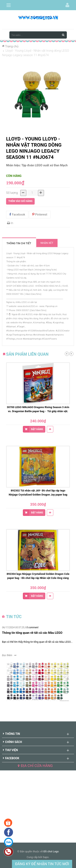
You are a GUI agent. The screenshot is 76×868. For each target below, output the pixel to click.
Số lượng (12, 193)
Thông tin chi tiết (19, 243)
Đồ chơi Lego (51, 851)
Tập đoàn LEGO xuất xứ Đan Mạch (45, 165)
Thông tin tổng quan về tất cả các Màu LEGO (32, 633)
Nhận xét (47, 243)
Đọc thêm (7, 655)
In (10, 223)
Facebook (17, 215)
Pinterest (40, 215)
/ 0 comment (32, 627)
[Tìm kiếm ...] (38, 35)
